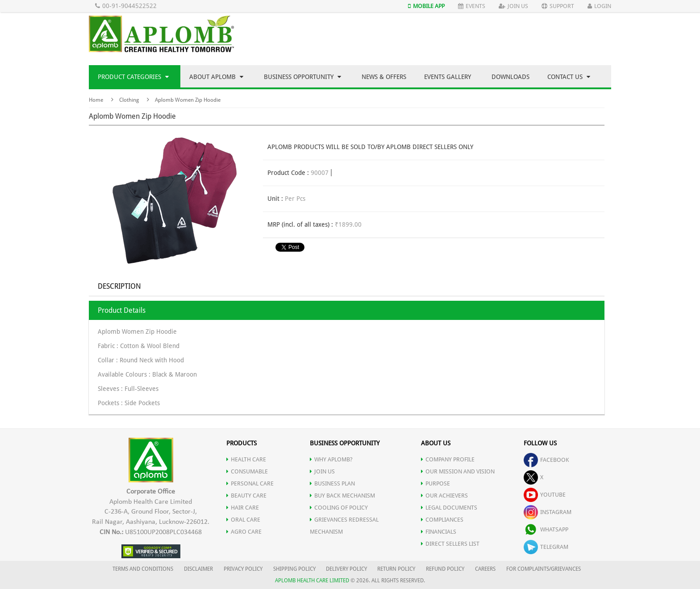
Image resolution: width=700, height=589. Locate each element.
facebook (546, 460)
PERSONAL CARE (250, 483)
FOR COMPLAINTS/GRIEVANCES (544, 569)
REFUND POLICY (445, 569)
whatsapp (546, 529)
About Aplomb (216, 77)
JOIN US (322, 471)
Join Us (513, 6)
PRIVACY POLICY (243, 569)
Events (472, 6)
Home (96, 100)
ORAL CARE (243, 520)
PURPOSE (435, 483)
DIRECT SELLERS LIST (450, 544)
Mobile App (426, 6)
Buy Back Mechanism (342, 496)
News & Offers (384, 77)
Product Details (122, 310)
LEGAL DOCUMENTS (449, 508)
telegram (546, 547)
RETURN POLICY (396, 569)
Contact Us (569, 77)
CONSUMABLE (247, 471)
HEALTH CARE (246, 459)
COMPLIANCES (442, 520)
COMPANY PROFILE (448, 459)
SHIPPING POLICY (295, 569)
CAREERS (485, 569)
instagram (548, 512)
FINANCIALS (439, 532)
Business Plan (332, 483)
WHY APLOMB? (331, 459)
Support (558, 6)
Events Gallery (448, 77)
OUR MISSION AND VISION (458, 471)
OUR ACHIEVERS (444, 496)
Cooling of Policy (339, 508)
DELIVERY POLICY (346, 569)
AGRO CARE (244, 532)
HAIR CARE (243, 508)
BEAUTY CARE (246, 496)
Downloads (510, 77)
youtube (545, 495)
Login (599, 6)
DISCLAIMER (198, 569)
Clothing (129, 100)
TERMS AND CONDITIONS (143, 569)
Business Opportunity (302, 77)
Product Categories (133, 77)
